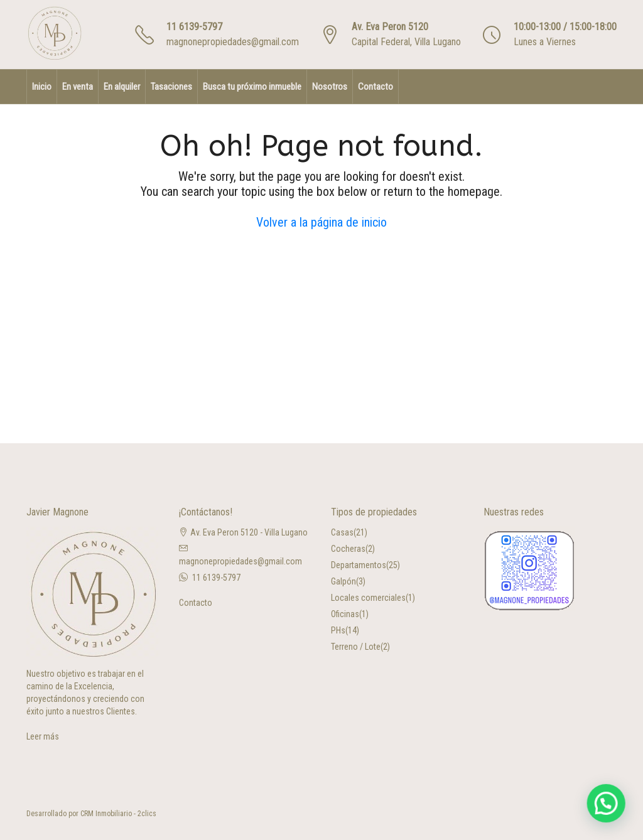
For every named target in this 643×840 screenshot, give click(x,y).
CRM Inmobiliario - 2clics (118, 814)
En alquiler (122, 87)
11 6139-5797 (194, 27)
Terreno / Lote (356, 647)
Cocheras (348, 549)
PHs (338, 630)
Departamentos (359, 565)
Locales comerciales (368, 598)
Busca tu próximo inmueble (252, 87)
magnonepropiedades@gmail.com (233, 42)
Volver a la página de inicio (321, 222)
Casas (342, 532)
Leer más (43, 736)
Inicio (42, 87)
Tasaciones (171, 87)
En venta (78, 87)
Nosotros (330, 87)
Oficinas (345, 614)
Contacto (376, 87)
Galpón (343, 581)
